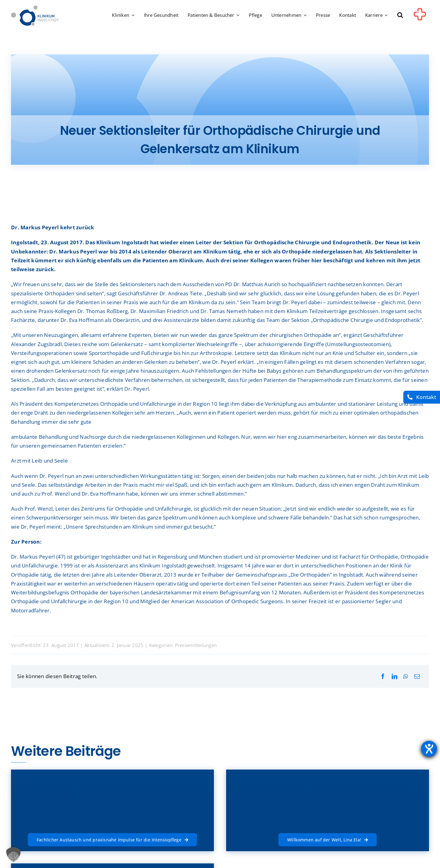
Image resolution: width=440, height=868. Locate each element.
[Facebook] (383, 676)
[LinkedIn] (394, 676)
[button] (400, 16)
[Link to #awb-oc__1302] (420, 17)
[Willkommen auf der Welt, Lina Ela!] (328, 839)
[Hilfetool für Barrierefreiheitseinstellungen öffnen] (429, 749)
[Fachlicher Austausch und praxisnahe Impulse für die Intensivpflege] (112, 839)
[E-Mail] (417, 676)
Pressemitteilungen (196, 645)
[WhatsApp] (406, 676)
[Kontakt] (422, 397)
